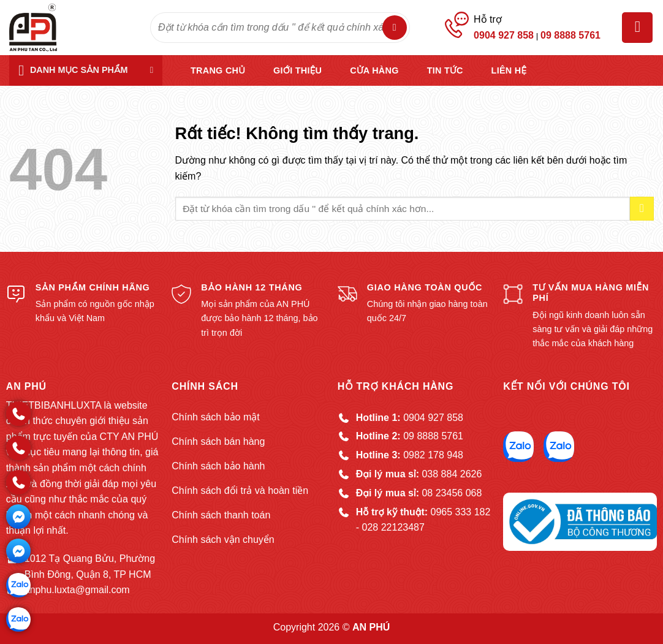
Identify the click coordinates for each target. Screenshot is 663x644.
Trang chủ (218, 70)
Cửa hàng (374, 70)
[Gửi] (395, 28)
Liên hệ (509, 70)
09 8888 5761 (570, 35)
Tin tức (445, 70)
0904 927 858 (504, 35)
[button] (637, 28)
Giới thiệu (297, 70)
